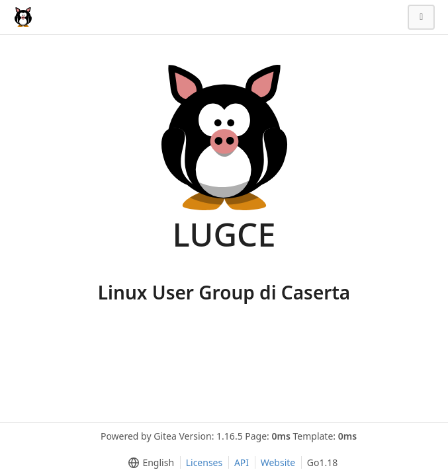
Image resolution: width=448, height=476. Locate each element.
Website (278, 462)
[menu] (149, 463)
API (242, 462)
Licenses (204, 462)
